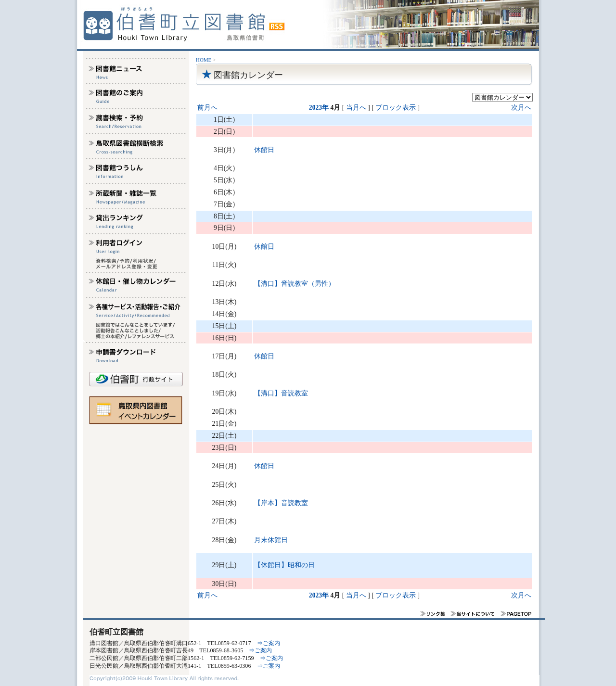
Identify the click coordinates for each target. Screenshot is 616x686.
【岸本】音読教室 (281, 503)
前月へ (207, 108)
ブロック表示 (396, 108)
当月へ (356, 108)
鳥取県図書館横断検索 (136, 146)
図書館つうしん (136, 171)
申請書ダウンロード (136, 355)
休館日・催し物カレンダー (136, 285)
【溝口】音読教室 (281, 393)
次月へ (521, 108)
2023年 (319, 108)
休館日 (264, 150)
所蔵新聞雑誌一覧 (136, 196)
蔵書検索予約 (136, 121)
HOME (204, 60)
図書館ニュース (136, 71)
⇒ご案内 (269, 643)
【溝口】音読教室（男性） (295, 284)
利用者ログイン (136, 246)
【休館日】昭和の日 (284, 565)
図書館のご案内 (136, 96)
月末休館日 (271, 540)
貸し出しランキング (136, 221)
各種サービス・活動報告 (136, 310)
